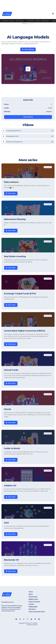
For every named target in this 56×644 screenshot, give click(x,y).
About (31, 594)
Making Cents (33, 599)
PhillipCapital (33, 607)
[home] (7, 14)
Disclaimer (32, 609)
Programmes (33, 597)
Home (31, 592)
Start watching (29, 49)
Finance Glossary (34, 602)
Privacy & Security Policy (37, 612)
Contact (31, 604)
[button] (53, 14)
